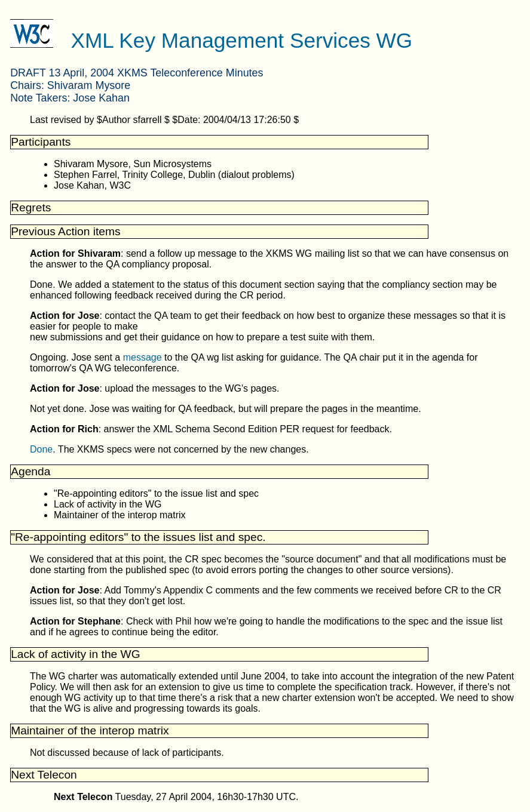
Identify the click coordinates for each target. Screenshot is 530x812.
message (143, 357)
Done (41, 449)
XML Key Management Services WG (242, 40)
